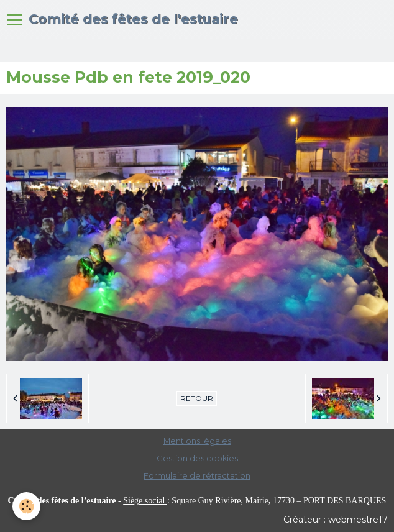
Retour (197, 398)
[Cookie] (26, 506)
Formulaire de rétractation (197, 476)
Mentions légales (197, 441)
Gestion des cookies (197, 458)
